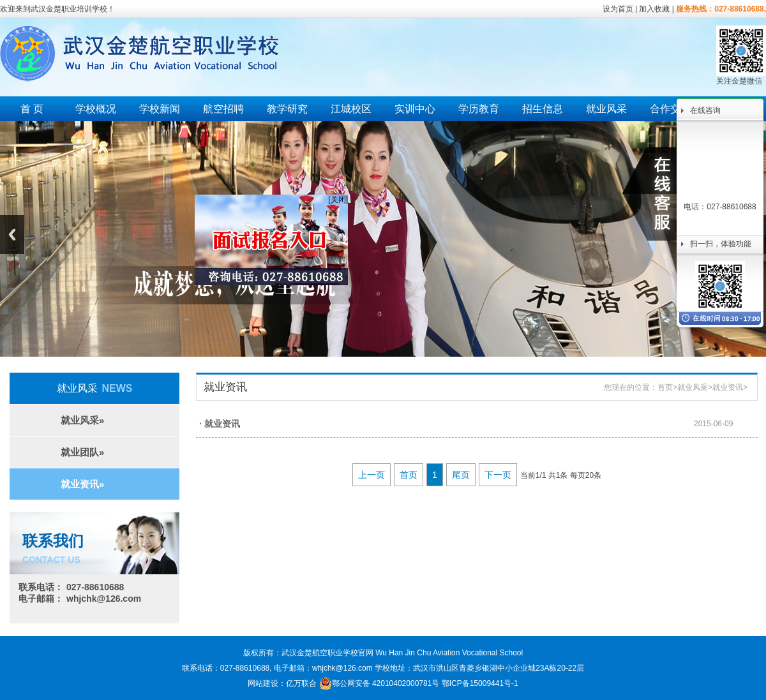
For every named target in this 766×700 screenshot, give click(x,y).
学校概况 (96, 109)
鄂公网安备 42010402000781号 (379, 683)
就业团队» (82, 452)
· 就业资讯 (220, 424)
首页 (665, 387)
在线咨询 (705, 110)
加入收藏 (654, 9)
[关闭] (334, 196)
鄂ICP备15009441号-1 (480, 683)
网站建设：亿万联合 (282, 683)
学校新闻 (160, 109)
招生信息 (543, 109)
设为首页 (618, 9)
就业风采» (82, 420)
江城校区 (351, 109)
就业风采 (606, 109)
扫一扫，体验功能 (721, 244)
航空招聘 (223, 109)
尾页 (461, 475)
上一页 (372, 475)
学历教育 (479, 109)
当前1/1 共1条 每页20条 (561, 475)
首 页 (32, 109)
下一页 (498, 475)
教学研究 (287, 109)
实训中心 (415, 109)
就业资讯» (82, 484)
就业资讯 (728, 387)
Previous (12, 235)
